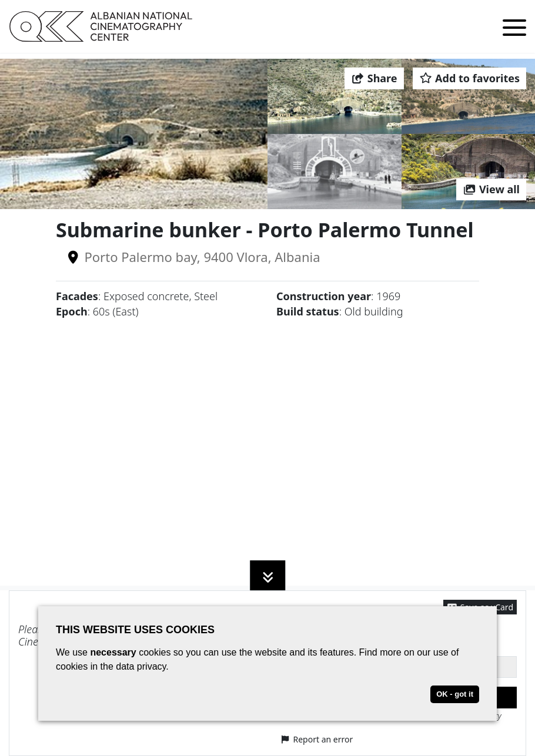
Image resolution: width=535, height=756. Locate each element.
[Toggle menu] (514, 30)
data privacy (141, 666)
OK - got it (455, 694)
